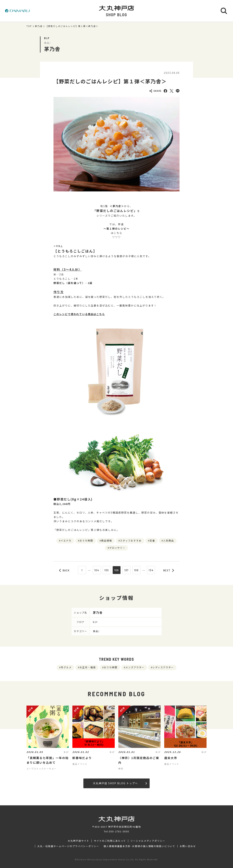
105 (107, 570)
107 (126, 570)
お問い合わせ (188, 846)
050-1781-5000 (119, 831)
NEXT (169, 570)
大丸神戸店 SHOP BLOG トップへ (120, 783)
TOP (29, 26)
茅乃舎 (39, 26)
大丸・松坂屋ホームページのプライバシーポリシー (68, 846)
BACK (64, 570)
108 (136, 570)
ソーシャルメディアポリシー (148, 841)
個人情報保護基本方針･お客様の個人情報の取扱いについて (139, 846)
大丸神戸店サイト (79, 841)
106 (117, 570)
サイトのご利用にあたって (110, 841)
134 (151, 570)
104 (97, 570)
